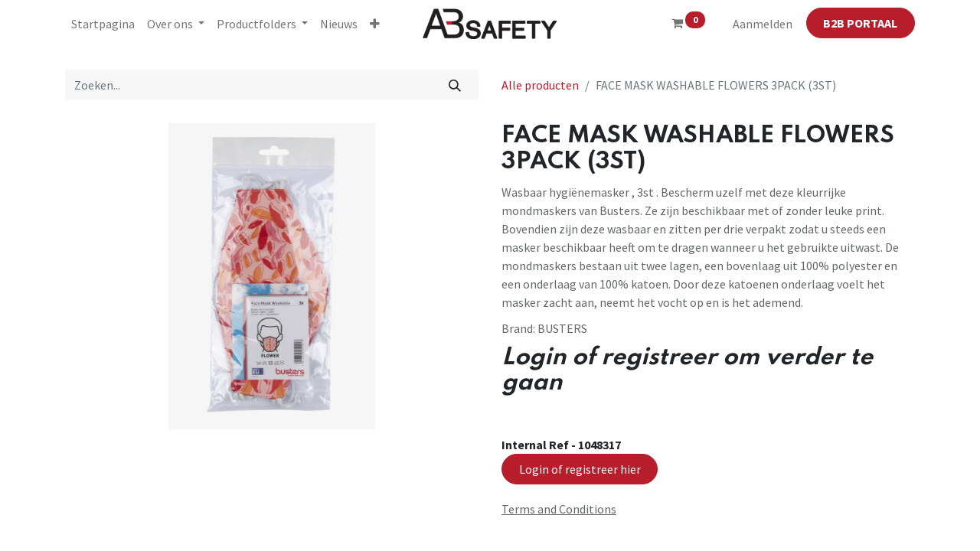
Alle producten (540, 85)
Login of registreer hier (580, 469)
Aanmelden (763, 24)
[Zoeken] (455, 85)
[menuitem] (103, 24)
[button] (375, 24)
